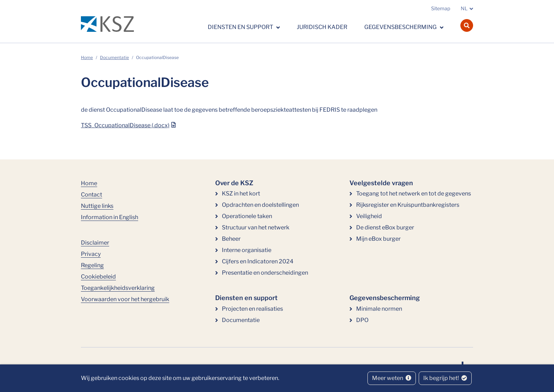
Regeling (92, 265)
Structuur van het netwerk (256, 227)
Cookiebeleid (98, 277)
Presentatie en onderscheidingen (265, 273)
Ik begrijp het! (445, 378)
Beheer (231, 239)
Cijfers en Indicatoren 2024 (258, 261)
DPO (362, 320)
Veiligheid (369, 216)
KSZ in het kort (241, 194)
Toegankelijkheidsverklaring (118, 288)
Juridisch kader (322, 27)
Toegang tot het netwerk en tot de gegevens (414, 194)
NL (464, 8)
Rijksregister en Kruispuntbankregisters (408, 205)
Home (87, 57)
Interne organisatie (247, 250)
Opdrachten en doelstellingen (260, 205)
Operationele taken (247, 216)
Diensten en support (241, 27)
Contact (92, 195)
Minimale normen (379, 309)
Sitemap (441, 8)
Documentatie (114, 57)
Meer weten (392, 378)
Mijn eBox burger (378, 239)
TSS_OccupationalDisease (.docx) (125, 125)
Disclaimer (95, 243)
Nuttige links (97, 206)
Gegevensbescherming (401, 27)
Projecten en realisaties (252, 309)
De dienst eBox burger (385, 227)
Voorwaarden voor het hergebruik (125, 299)
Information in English (110, 217)
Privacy (91, 254)
